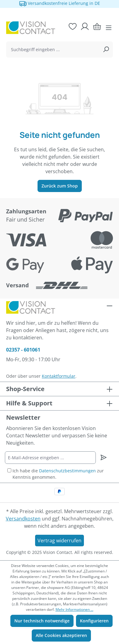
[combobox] (53, 49)
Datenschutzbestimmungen (67, 471)
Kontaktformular (59, 376)
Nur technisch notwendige (42, 621)
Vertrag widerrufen (60, 541)
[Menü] (109, 28)
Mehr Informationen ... (74, 609)
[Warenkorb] (97, 26)
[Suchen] (106, 49)
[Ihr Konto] (85, 26)
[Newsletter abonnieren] (104, 457)
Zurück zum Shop (60, 186)
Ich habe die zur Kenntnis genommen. (58, 474)
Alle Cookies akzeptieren (61, 635)
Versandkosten (23, 519)
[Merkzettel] (73, 26)
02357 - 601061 (23, 350)
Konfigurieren (94, 621)
